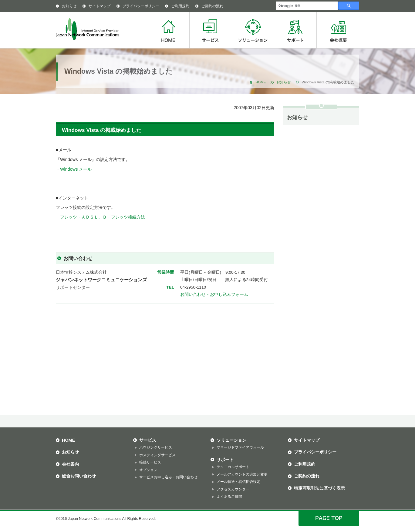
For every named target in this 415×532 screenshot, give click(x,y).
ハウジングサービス (156, 447)
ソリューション (253, 30)
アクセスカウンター (233, 489)
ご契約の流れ (212, 6)
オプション (148, 470)
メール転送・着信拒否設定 (238, 482)
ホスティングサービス (157, 455)
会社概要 (338, 30)
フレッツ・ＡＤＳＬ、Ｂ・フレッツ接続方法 (103, 217)
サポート (295, 30)
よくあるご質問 (229, 497)
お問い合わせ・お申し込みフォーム (214, 294)
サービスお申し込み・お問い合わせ (168, 477)
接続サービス (150, 462)
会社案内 (70, 464)
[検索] (306, 6)
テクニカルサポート (233, 467)
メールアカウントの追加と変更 (242, 474)
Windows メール (76, 169)
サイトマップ (100, 6)
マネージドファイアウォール (240, 447)
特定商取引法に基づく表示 (319, 488)
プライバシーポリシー (141, 6)
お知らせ (69, 6)
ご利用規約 (180, 6)
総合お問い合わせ (79, 476)
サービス (211, 30)
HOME (168, 30)
